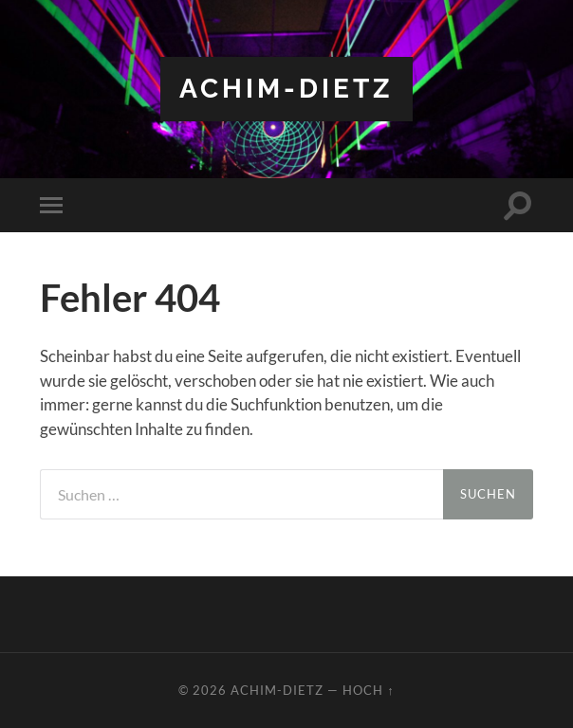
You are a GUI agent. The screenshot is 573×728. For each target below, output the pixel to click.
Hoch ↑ (368, 690)
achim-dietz (286, 89)
